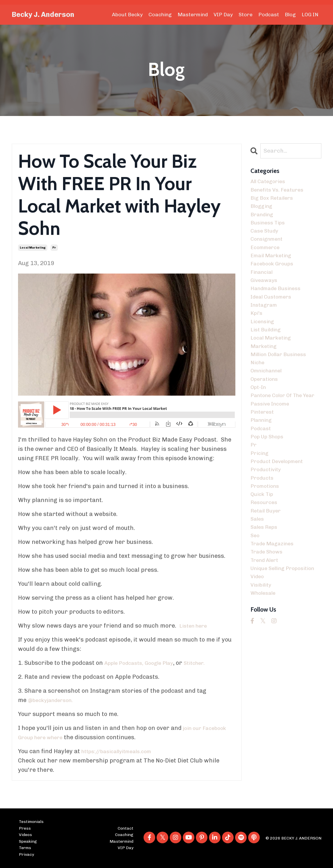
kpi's (257, 331)
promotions (267, 536)
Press (25, 828)
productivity (268, 517)
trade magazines (275, 601)
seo (255, 592)
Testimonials (31, 822)
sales (258, 573)
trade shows (269, 610)
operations (266, 406)
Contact (126, 828)
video (258, 648)
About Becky (127, 15)
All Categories (270, 183)
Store (246, 15)
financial (264, 285)
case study (266, 238)
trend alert (267, 620)
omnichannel (269, 397)
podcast (262, 471)
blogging (263, 210)
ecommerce (267, 257)
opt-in (259, 415)
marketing (266, 369)
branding (264, 220)
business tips (270, 229)
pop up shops (270, 480)
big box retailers (275, 201)
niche (258, 387)
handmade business (279, 303)
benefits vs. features (280, 192)
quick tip (264, 545)
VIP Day (223, 15)
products (263, 527)
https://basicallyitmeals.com (122, 751)
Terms (25, 848)
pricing (261, 499)
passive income (272, 443)
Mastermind (193, 15)
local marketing (33, 248)
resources (265, 555)
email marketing (274, 266)
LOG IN (310, 15)
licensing (264, 341)
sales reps (266, 583)
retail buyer (268, 564)
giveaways (266, 294)
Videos (25, 835)
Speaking (28, 841)
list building (268, 350)
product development (281, 508)
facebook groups (275, 276)
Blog (290, 15)
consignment (269, 248)
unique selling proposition (271, 634)
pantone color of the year (280, 429)
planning (263, 462)
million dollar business (283, 378)
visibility (263, 657)
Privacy (26, 854)
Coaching (160, 15)
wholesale (265, 666)
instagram (266, 322)
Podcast (269, 15)
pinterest (264, 452)
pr (54, 248)
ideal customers (274, 313)
